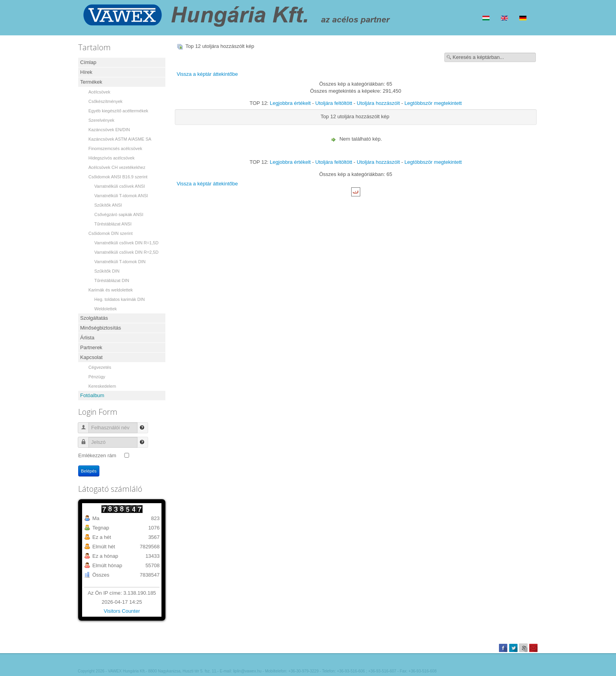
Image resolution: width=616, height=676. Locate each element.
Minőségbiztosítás (101, 328)
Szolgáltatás (94, 318)
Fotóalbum (92, 395)
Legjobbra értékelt (290, 103)
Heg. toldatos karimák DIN (119, 299)
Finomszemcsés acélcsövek (115, 148)
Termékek (91, 82)
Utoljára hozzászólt (378, 103)
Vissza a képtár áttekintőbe (207, 74)
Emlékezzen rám (97, 455)
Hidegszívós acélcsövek (111, 158)
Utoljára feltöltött (334, 103)
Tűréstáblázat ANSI (113, 224)
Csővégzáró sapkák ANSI (119, 214)
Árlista (87, 338)
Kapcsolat (91, 357)
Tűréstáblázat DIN (112, 280)
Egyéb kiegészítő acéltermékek (118, 111)
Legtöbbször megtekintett (433, 103)
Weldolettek (105, 309)
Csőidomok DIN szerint (110, 233)
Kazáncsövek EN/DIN (109, 130)
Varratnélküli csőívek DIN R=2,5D (126, 252)
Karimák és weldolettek (111, 290)
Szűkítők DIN (107, 271)
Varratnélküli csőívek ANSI (120, 186)
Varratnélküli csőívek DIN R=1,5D (126, 243)
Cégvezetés (100, 367)
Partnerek (91, 347)
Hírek (86, 72)
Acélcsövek (99, 92)
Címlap (88, 62)
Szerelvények (101, 120)
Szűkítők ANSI (108, 205)
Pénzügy (97, 377)
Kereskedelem (102, 386)
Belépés (89, 471)
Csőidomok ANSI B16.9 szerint (118, 177)
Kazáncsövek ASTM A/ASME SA (120, 139)
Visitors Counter (122, 611)
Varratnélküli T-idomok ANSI (121, 196)
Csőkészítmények (105, 101)
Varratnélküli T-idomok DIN (120, 262)
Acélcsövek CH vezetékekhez (117, 167)
